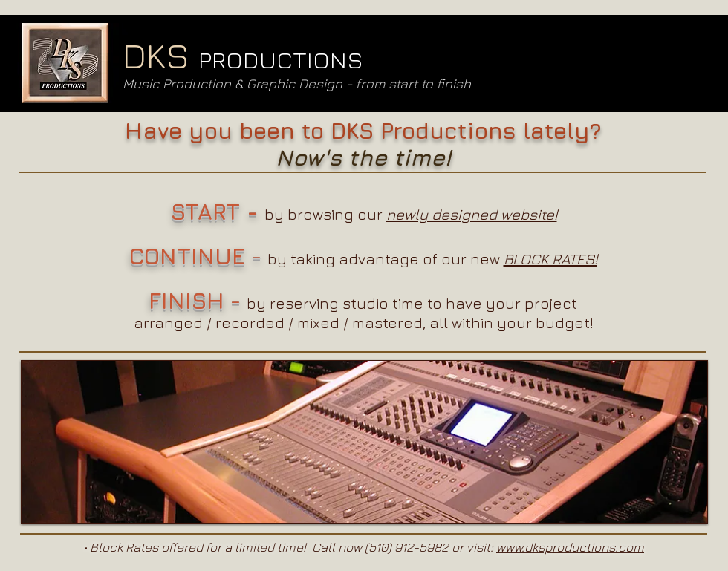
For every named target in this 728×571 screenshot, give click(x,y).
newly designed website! (472, 214)
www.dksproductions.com (570, 547)
